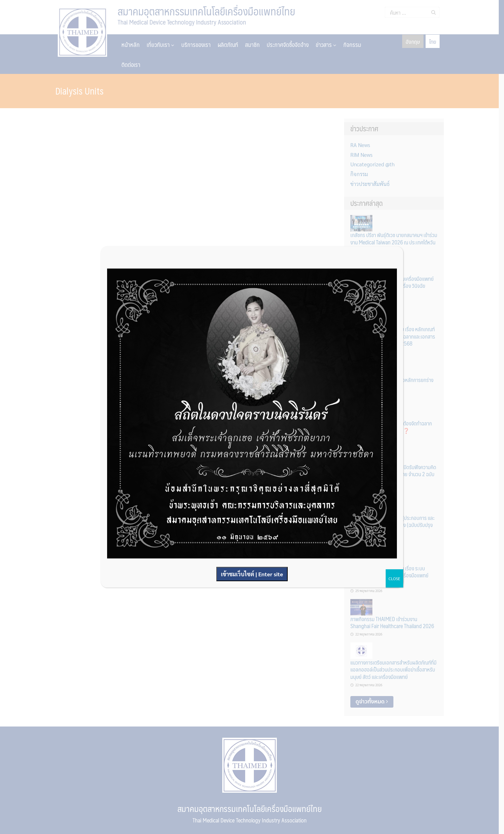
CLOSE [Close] (394, 578)
